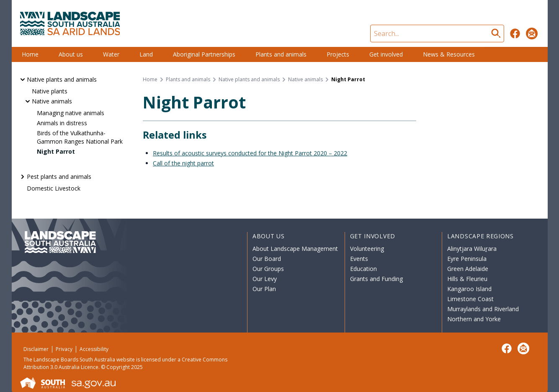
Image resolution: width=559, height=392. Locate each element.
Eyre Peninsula (467, 259)
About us (71, 54)
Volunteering (367, 249)
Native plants (50, 91)
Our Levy (265, 279)
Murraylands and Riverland (483, 309)
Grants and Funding (376, 279)
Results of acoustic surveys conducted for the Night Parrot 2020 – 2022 (250, 153)
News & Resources (449, 54)
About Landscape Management (295, 249)
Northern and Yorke (474, 319)
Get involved (386, 54)
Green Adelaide (468, 269)
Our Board (267, 259)
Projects (338, 54)
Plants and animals (281, 54)
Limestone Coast (470, 299)
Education (363, 269)
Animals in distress (62, 123)
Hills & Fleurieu (467, 279)
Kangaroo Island (469, 289)
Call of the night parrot (183, 163)
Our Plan (264, 289)
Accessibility (94, 349)
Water (111, 54)
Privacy (64, 349)
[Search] (437, 34)
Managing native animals (71, 113)
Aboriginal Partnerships (204, 54)
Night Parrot (56, 151)
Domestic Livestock (54, 188)
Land (146, 54)
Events (359, 259)
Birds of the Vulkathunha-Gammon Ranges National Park (80, 137)
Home (30, 54)
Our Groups (268, 269)
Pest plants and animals (59, 177)
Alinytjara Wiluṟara (472, 249)
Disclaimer (36, 349)
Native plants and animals (62, 79)
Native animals (52, 101)
